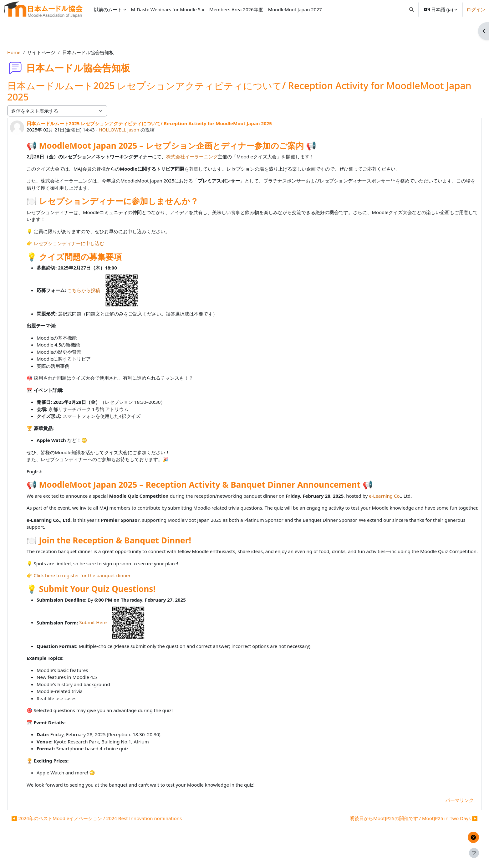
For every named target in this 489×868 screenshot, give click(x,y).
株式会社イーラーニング (207, 157)
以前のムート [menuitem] (108, 9)
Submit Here (129, 636)
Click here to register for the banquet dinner (97, 589)
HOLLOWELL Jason (134, 130)
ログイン (476, 9)
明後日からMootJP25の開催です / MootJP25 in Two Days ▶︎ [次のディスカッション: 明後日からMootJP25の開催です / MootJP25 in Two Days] (399, 832)
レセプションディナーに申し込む (84, 243)
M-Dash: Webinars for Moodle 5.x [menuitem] (168, 9)
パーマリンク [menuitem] (445, 814)
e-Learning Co (399, 496)
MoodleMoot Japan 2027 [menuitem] (295, 9)
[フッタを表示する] (474, 853)
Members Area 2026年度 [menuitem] (236, 9)
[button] (412, 9)
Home (29, 52)
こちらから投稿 (120, 290)
